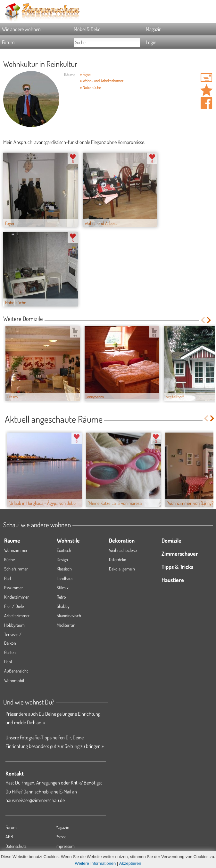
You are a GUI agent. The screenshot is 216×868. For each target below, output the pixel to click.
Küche (9, 559)
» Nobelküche (91, 87)
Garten (10, 652)
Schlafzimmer (16, 569)
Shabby (63, 606)
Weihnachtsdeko (123, 550)
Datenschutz (16, 846)
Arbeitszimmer (17, 615)
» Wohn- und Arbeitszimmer (102, 81)
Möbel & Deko (87, 29)
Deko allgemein (122, 569)
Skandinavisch (69, 615)
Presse (61, 836)
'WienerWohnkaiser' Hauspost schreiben (206, 77)
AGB (9, 836)
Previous (203, 320)
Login (151, 42)
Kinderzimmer (17, 597)
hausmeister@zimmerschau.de (35, 800)
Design (62, 559)
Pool (8, 661)
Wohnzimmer (16, 550)
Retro (61, 597)
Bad (8, 578)
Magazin (154, 29)
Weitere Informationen (96, 863)
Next (209, 320)
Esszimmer (14, 588)
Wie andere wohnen (21, 29)
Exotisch (64, 550)
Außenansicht (16, 671)
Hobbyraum (14, 625)
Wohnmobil (14, 680)
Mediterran (66, 625)
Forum (8, 42)
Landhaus (65, 578)
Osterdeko (118, 559)
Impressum (65, 846)
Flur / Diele (14, 606)
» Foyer (86, 74)
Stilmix (63, 588)
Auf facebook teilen (206, 103)
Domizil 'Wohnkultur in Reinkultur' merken (206, 90)
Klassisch (64, 569)
